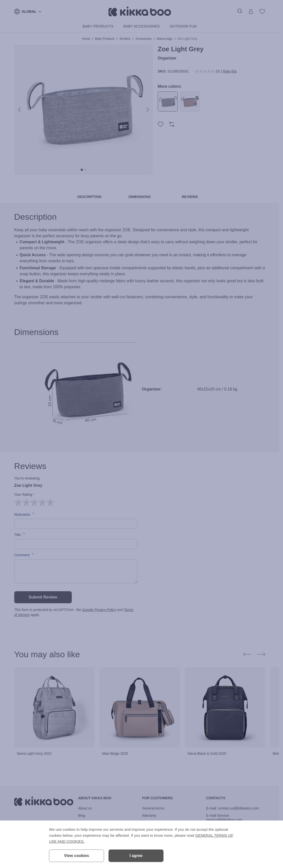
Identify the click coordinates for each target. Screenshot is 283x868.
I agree (136, 856)
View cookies (76, 856)
